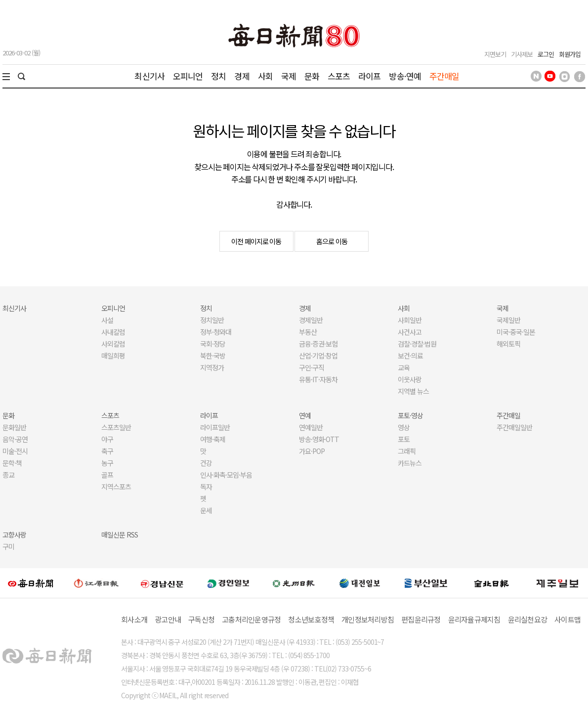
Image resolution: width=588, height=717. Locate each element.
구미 (8, 546)
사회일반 (410, 320)
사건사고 (410, 332)
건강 (206, 463)
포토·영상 (410, 415)
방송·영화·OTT (319, 439)
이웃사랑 (410, 379)
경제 (242, 76)
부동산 (308, 332)
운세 (206, 510)
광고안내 (168, 619)
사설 (107, 320)
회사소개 (134, 619)
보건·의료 (410, 356)
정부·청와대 (216, 332)
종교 (8, 475)
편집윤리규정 (421, 619)
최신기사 (149, 76)
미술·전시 (15, 451)
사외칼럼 (113, 344)
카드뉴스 (410, 463)
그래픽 (407, 451)
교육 (404, 367)
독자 (206, 487)
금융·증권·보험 (318, 344)
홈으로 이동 (332, 241)
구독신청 (201, 619)
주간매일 (444, 76)
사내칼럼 (113, 332)
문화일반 (14, 427)
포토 (404, 439)
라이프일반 (215, 427)
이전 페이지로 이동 (256, 241)
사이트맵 (567, 619)
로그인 (546, 54)
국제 (289, 76)
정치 (218, 76)
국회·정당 (213, 344)
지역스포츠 (116, 487)
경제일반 (311, 320)
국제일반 (508, 320)
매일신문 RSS (120, 535)
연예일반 (311, 427)
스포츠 (339, 76)
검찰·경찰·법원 (417, 344)
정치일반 (212, 320)
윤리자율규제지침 (474, 619)
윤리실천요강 (528, 619)
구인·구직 (312, 367)
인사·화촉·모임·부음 (226, 475)
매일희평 (113, 356)
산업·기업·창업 (318, 356)
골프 (107, 475)
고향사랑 (14, 535)
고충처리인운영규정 (251, 619)
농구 (107, 463)
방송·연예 (405, 76)
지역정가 (212, 367)
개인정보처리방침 (368, 619)
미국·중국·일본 (516, 332)
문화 (312, 76)
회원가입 (570, 54)
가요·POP (312, 451)
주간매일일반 (514, 427)
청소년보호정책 (311, 619)
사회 (265, 76)
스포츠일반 (116, 427)
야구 (107, 439)
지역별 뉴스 (413, 391)
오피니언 (188, 76)
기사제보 (522, 54)
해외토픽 (508, 344)
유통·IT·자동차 (318, 379)
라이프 (369, 76)
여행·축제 (213, 439)
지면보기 (495, 54)
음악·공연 (15, 439)
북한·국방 (213, 356)
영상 (404, 427)
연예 (305, 415)
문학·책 (12, 463)
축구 (107, 451)
